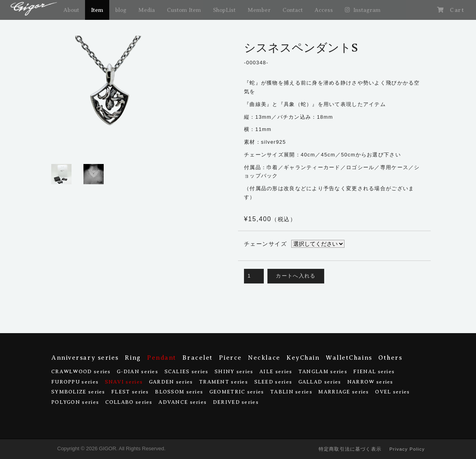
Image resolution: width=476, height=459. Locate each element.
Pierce (230, 358)
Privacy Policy (407, 449)
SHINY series (234, 371)
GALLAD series (320, 382)
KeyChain (303, 358)
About (71, 10)
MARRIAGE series (343, 392)
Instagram (367, 10)
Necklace (264, 358)
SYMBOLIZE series (78, 392)
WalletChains (349, 358)
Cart (457, 10)
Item (97, 10)
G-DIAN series (137, 371)
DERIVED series (236, 402)
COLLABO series (129, 402)
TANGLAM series (323, 371)
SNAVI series (124, 382)
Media (147, 10)
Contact (293, 10)
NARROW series (370, 382)
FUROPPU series (75, 382)
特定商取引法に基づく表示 (350, 449)
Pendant (162, 358)
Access (324, 10)
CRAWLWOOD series (81, 371)
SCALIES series (187, 371)
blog (121, 10)
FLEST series (130, 392)
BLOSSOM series (179, 392)
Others (390, 358)
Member (259, 10)
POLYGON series (75, 402)
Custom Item (184, 10)
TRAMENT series (223, 382)
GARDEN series (171, 382)
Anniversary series (85, 358)
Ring (133, 358)
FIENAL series (374, 371)
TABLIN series (291, 392)
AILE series (276, 371)
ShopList (224, 10)
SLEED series (273, 382)
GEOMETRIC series (237, 392)
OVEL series (392, 392)
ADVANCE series (183, 402)
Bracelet (197, 358)
